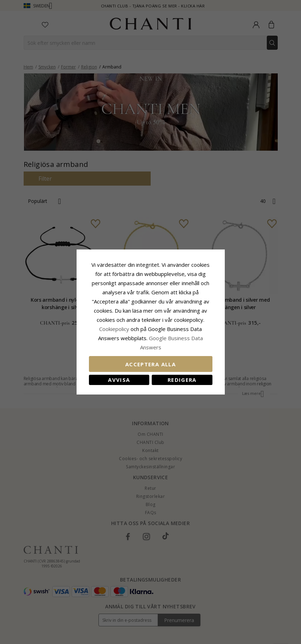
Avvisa (119, 380)
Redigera (182, 380)
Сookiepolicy (115, 329)
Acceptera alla (150, 364)
